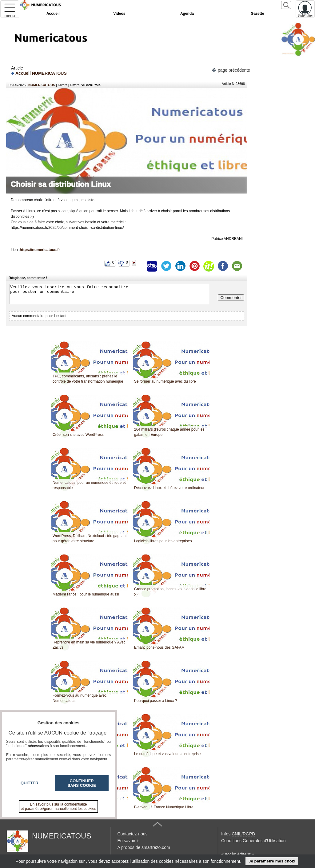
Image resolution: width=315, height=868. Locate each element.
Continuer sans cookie (82, 783)
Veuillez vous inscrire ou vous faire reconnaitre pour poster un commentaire (109, 294)
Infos (238, 834)
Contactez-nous (132, 834)
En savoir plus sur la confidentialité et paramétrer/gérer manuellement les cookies (59, 806)
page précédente (231, 70)
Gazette (257, 14)
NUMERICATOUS (42, 85)
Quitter (30, 783)
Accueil (53, 14)
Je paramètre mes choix (272, 861)
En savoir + (128, 841)
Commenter (231, 298)
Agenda (187, 14)
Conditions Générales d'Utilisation (253, 841)
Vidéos (119, 14)
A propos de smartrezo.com (144, 847)
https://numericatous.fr (40, 250)
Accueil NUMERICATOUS (39, 73)
